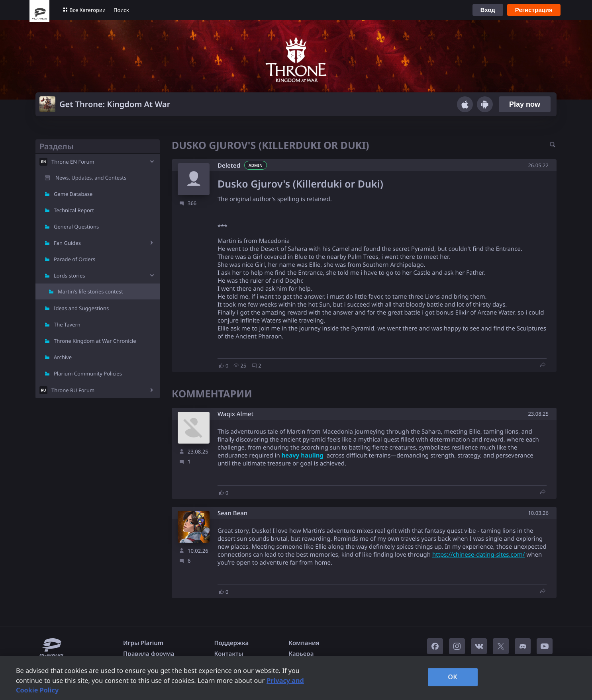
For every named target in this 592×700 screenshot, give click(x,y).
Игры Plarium (143, 643)
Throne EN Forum (73, 162)
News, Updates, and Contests (91, 178)
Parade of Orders (74, 259)
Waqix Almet (235, 414)
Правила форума (149, 654)
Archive (63, 357)
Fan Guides (67, 243)
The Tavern (67, 325)
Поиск (121, 10)
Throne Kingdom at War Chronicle (95, 341)
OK (453, 677)
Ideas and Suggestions (81, 308)
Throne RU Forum (73, 390)
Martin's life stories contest (90, 291)
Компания (304, 643)
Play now (525, 104)
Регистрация (534, 10)
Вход (488, 10)
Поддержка (232, 643)
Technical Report (74, 210)
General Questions (76, 227)
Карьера (301, 654)
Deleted (229, 166)
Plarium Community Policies (88, 373)
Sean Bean (232, 513)
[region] (296, 678)
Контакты (229, 654)
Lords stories (69, 276)
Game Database (73, 194)
